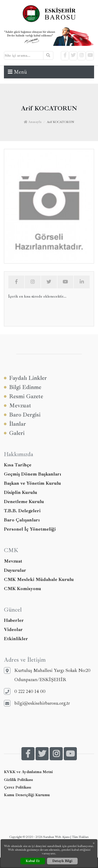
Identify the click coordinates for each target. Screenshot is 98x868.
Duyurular (15, 570)
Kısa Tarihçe (18, 465)
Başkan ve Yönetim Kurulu (32, 483)
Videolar (13, 629)
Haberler (14, 620)
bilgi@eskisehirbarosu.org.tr (37, 703)
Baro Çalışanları (22, 520)
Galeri (14, 433)
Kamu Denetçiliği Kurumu (27, 795)
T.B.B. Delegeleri (22, 511)
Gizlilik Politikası (18, 780)
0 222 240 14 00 (25, 691)
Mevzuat (18, 406)
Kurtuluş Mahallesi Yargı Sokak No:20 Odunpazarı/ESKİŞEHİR (47, 675)
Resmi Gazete (24, 397)
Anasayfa (33, 122)
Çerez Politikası (18, 787)
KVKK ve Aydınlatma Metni (28, 772)
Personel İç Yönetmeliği (30, 529)
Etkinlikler (16, 639)
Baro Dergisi (22, 415)
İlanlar (15, 424)
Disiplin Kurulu (21, 492)
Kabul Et (33, 861)
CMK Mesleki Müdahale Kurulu (39, 579)
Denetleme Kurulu (24, 502)
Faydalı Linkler (25, 378)
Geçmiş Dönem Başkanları (33, 474)
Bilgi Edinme (23, 387)
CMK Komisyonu (22, 589)
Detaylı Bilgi (62, 861)
